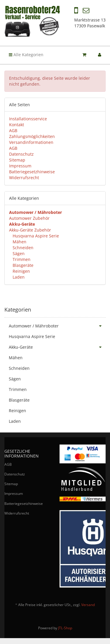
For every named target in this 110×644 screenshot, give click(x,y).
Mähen (19, 242)
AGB (13, 130)
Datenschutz (21, 154)
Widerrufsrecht (24, 178)
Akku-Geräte (57, 347)
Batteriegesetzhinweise (32, 172)
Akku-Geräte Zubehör (30, 230)
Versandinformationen (31, 142)
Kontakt (17, 125)
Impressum (20, 166)
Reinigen (21, 271)
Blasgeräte (22, 265)
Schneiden (22, 248)
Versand (88, 605)
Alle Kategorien (26, 55)
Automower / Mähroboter (57, 326)
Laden (18, 277)
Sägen (18, 253)
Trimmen (21, 259)
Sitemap (17, 160)
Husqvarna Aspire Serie (35, 236)
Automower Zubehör (29, 218)
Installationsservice (28, 119)
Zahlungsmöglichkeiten (32, 136)
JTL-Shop (65, 628)
